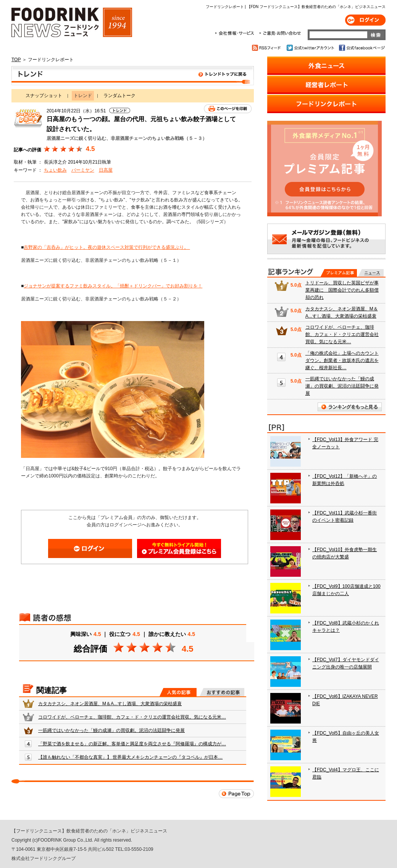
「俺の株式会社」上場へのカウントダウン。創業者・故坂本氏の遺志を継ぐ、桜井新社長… (342, 360)
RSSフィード (267, 48)
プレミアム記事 (339, 273)
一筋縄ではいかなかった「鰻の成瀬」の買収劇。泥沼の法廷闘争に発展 (111, 730)
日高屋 (106, 170)
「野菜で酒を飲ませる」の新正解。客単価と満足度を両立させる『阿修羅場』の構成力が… (132, 744)
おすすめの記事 (222, 692)
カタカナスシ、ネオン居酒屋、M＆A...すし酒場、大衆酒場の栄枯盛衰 (110, 704)
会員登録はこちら (179, 548)
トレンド (133, 76)
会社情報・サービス (236, 33)
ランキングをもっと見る (350, 407)
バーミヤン (83, 170)
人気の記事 (178, 692)
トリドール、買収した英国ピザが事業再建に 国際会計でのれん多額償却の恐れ (342, 290)
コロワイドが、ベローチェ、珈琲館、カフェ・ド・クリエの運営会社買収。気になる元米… (132, 717)
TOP (16, 60)
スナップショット (44, 96)
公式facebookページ (361, 48)
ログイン (365, 20)
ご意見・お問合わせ (280, 33)
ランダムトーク (119, 96)
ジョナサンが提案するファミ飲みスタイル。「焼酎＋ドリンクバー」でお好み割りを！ (113, 286)
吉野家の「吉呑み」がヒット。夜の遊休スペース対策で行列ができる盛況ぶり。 (107, 247)
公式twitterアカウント (311, 48)
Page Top (236, 794)
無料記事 (371, 273)
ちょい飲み (55, 170)
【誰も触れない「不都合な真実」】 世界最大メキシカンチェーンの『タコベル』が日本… (130, 757)
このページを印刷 (228, 109)
